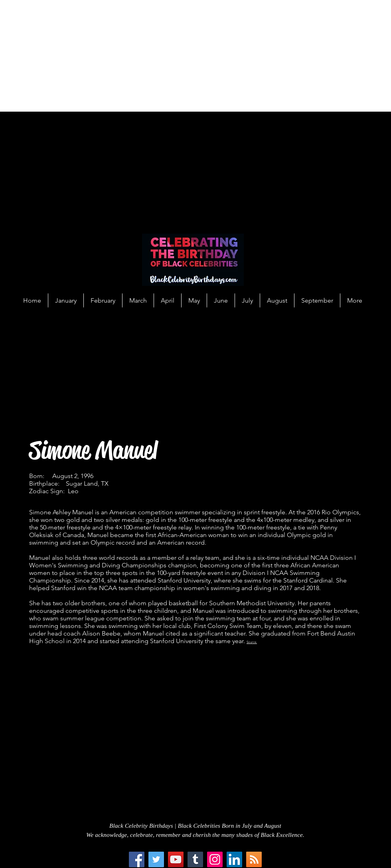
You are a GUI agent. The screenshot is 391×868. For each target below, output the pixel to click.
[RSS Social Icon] (254, 859)
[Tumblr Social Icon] (195, 859)
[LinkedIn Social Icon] (234, 859)
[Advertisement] (98, 56)
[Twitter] (156, 859)
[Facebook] (137, 859)
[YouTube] (176, 859)
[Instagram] (215, 859)
